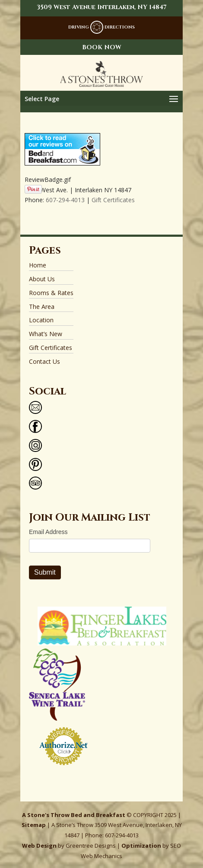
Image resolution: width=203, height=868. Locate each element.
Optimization (141, 846)
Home (38, 265)
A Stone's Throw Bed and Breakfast (74, 815)
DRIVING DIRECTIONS (101, 27)
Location (41, 320)
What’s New (46, 334)
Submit (45, 572)
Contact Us (44, 361)
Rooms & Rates (51, 293)
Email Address (48, 532)
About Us (42, 279)
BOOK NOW (102, 47)
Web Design (39, 846)
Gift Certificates (113, 200)
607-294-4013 (65, 200)
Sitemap (34, 825)
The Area (42, 307)
